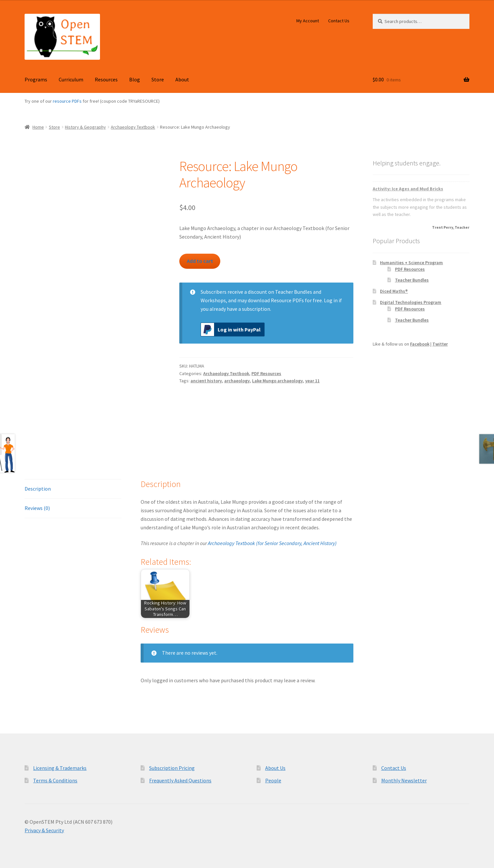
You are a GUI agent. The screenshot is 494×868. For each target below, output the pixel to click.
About (182, 79)
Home (38, 127)
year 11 (312, 381)
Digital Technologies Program (411, 302)
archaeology (237, 381)
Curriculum (71, 79)
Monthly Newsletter (404, 780)
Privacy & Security (44, 830)
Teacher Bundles (412, 280)
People (273, 780)
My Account (308, 21)
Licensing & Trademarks (60, 768)
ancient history (206, 381)
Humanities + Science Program (411, 263)
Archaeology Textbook (133, 127)
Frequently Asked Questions (180, 780)
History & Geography (85, 127)
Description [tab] (38, 489)
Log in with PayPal (231, 329)
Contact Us (339, 21)
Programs (36, 79)
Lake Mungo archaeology (277, 381)
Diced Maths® (394, 291)
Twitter (440, 344)
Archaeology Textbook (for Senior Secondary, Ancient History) (272, 543)
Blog (135, 79)
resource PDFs (67, 101)
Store (158, 79)
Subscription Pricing (172, 768)
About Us (275, 768)
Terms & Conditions (55, 780)
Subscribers (214, 292)
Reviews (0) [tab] (37, 508)
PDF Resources (266, 373)
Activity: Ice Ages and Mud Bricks (408, 189)
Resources (106, 79)
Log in (331, 300)
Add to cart (200, 261)
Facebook (420, 344)
